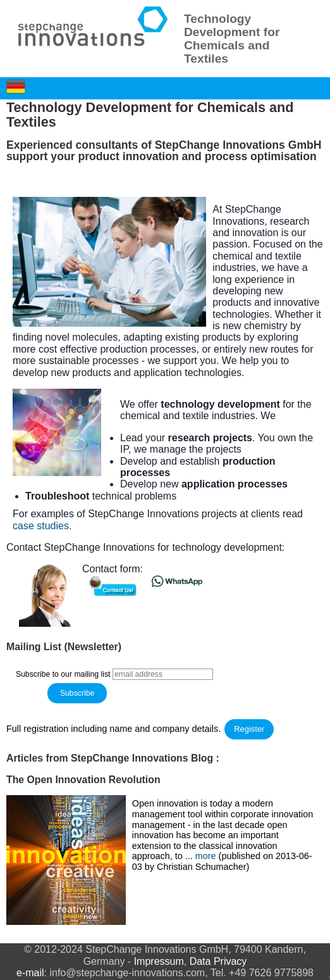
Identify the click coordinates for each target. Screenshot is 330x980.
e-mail (30, 973)
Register (249, 729)
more (207, 856)
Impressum (159, 961)
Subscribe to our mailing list (63, 674)
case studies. (42, 526)
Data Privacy (218, 961)
